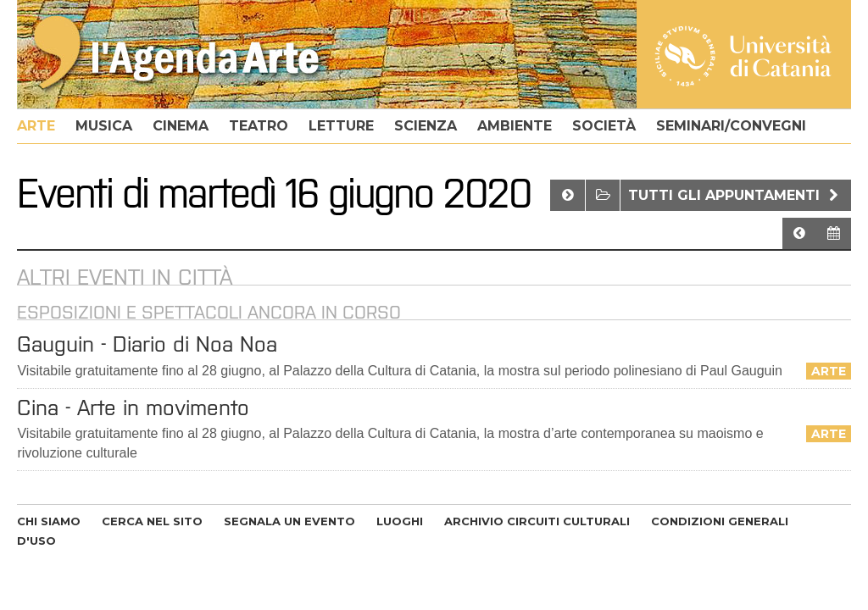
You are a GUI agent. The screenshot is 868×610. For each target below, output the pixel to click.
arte (36, 126)
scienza (426, 126)
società (604, 126)
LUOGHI (400, 521)
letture (341, 126)
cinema (181, 126)
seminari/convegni (731, 126)
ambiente (515, 126)
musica (104, 126)
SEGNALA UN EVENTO (289, 521)
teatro (259, 126)
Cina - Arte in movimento (133, 408)
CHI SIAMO (49, 521)
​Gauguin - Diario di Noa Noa (147, 344)
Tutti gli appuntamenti (735, 195)
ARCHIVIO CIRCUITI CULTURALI (537, 521)
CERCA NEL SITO (152, 521)
